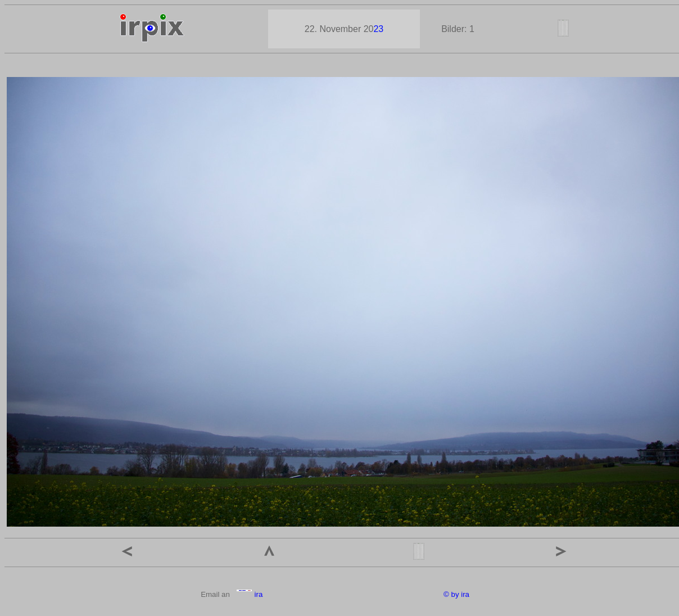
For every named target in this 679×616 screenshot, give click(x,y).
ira (249, 594)
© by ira (456, 594)
